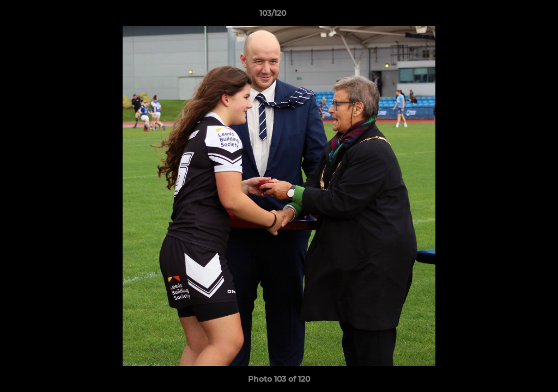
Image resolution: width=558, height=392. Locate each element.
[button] (512, 16)
